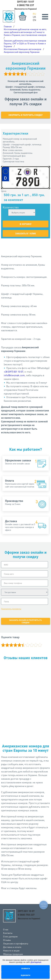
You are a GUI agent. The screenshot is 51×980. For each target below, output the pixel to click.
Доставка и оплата (12, 947)
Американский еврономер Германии (22, 52)
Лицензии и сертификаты (16, 943)
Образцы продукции (13, 954)
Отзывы (7, 940)
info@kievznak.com (14, 375)
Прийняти (26, 969)
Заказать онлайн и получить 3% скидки (26, 621)
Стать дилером (10, 936)
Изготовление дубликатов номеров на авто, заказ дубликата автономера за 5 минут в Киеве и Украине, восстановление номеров (25, 32)
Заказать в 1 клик (26, 233)
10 (40, 645)
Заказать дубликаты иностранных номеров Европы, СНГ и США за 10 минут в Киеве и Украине (25, 43)
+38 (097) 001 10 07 (14, 372)
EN (34, 20)
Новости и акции (11, 951)
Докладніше (36, 962)
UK (34, 17)
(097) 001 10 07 (26, 2)
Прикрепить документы (11, 609)
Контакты (8, 933)
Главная (8, 26)
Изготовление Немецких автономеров (23, 49)
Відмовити (26, 975)
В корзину (26, 224)
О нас (6, 929)
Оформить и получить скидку (26, 115)
